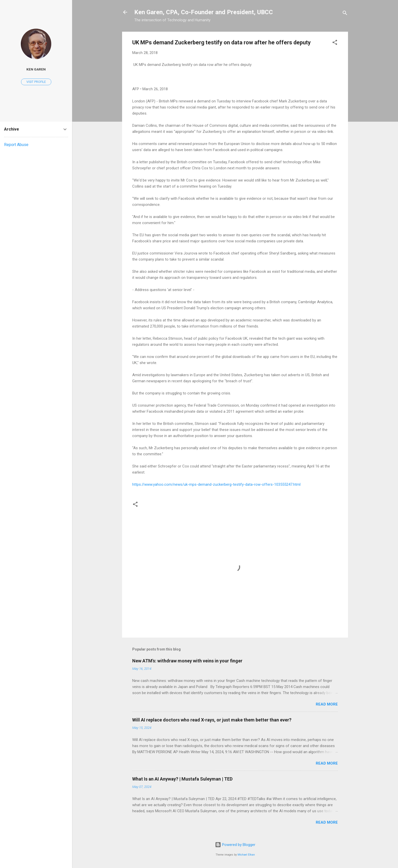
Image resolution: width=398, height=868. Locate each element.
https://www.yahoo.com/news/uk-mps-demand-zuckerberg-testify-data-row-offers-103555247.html (216, 484)
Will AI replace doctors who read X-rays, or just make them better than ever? (212, 720)
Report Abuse (16, 145)
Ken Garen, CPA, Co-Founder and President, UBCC (204, 12)
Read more (327, 704)
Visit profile (36, 82)
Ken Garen (36, 69)
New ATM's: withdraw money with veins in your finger (187, 661)
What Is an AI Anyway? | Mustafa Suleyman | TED (182, 779)
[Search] (345, 14)
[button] (335, 43)
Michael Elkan (246, 855)
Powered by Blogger (235, 845)
